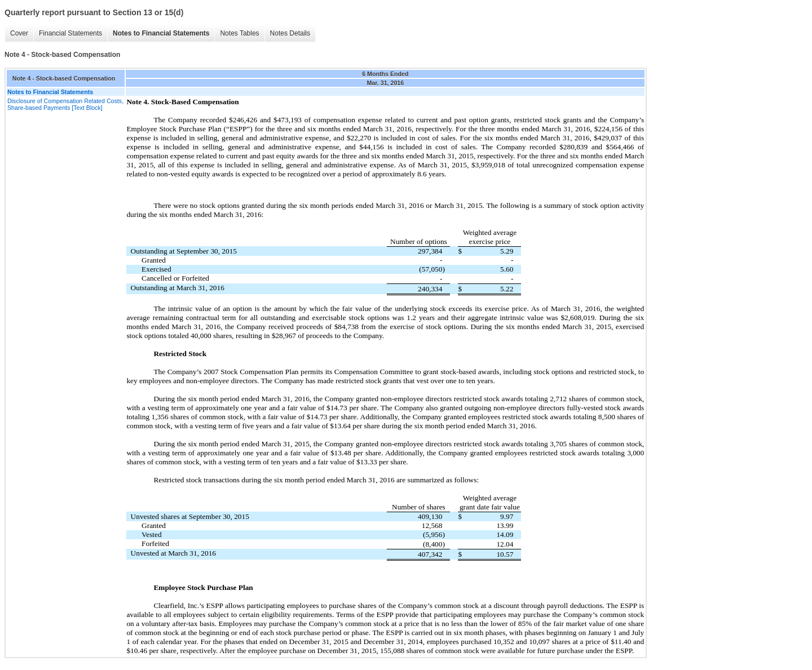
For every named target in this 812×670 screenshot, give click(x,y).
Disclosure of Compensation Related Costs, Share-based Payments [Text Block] (65, 104)
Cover (19, 33)
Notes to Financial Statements (161, 33)
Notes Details (290, 33)
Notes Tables (239, 33)
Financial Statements (70, 33)
